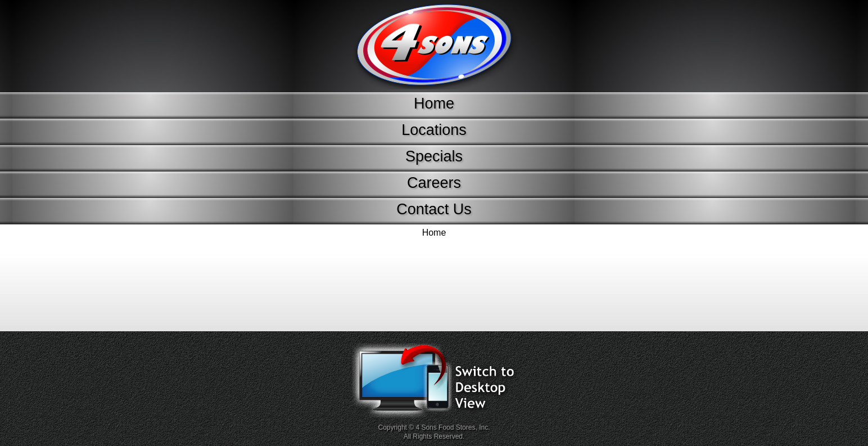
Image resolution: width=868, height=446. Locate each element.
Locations (434, 130)
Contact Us (434, 209)
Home (434, 103)
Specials (434, 156)
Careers (434, 183)
